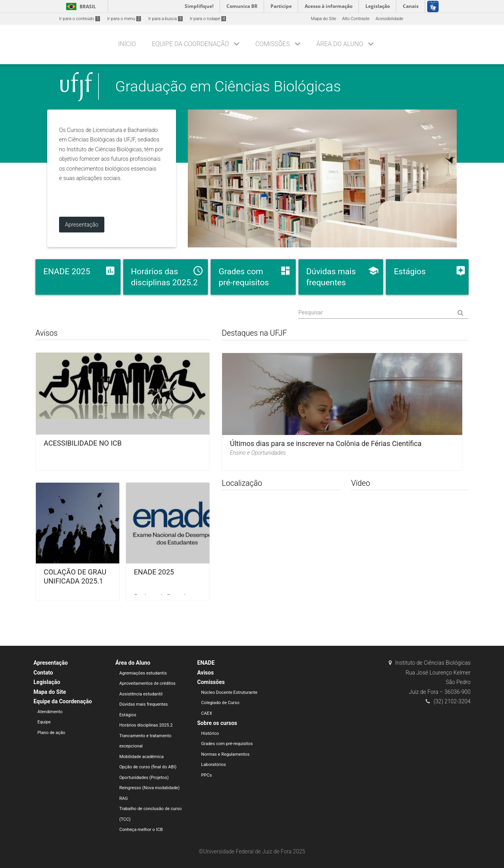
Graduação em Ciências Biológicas (228, 86)
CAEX (207, 713)
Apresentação (51, 663)
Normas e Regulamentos (225, 754)
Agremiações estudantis (143, 673)
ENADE (206, 663)
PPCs (207, 775)
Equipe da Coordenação (190, 44)
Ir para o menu (124, 19)
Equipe (44, 722)
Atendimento (50, 712)
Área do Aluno (340, 44)
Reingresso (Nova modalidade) (149, 788)
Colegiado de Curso (220, 703)
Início (127, 44)
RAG (124, 798)
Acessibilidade (389, 19)
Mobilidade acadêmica (142, 757)
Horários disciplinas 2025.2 (146, 725)
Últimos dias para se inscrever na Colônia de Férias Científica (326, 443)
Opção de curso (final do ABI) (148, 767)
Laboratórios (214, 765)
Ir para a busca (165, 19)
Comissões (272, 44)
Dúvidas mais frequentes (144, 704)
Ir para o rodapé (208, 19)
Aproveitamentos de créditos (147, 683)
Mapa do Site (323, 19)
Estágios (128, 715)
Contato (43, 673)
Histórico (210, 733)
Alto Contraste (356, 19)
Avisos (206, 673)
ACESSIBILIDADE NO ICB (83, 443)
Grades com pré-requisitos (227, 744)
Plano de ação (51, 733)
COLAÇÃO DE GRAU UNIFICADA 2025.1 (75, 576)
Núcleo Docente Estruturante (229, 692)
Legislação (47, 682)
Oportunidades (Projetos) (144, 778)
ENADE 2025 (154, 572)
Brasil (80, 7)
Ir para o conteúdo (80, 19)
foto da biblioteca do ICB (322, 178)
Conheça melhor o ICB (141, 830)
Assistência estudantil (141, 694)
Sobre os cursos (217, 723)
